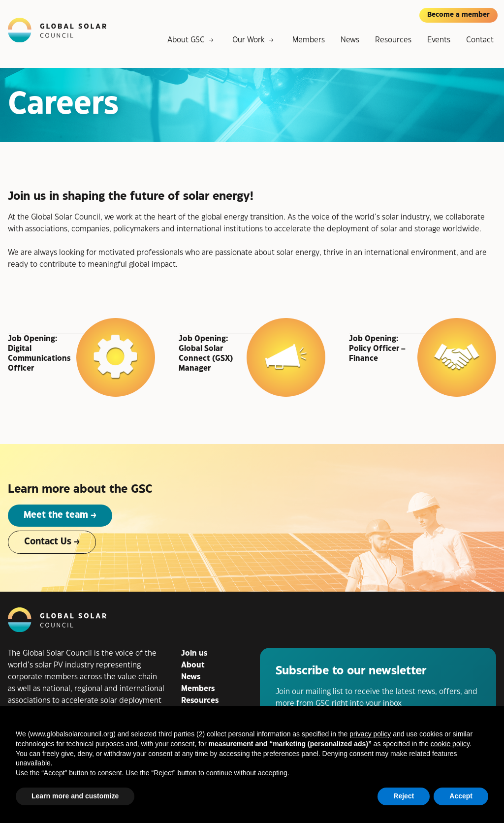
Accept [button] (461, 796)
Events (439, 40)
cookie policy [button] (450, 744)
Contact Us (48, 542)
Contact (480, 40)
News (350, 40)
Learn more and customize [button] (75, 796)
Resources (393, 40)
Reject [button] (404, 796)
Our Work (249, 40)
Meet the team (56, 515)
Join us (194, 653)
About (193, 665)
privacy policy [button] (370, 734)
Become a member (458, 15)
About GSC (186, 40)
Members (309, 40)
